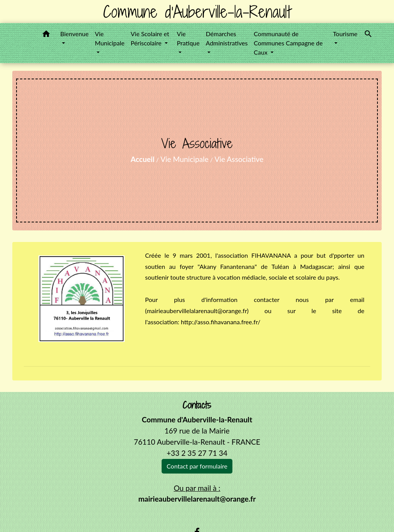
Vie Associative (239, 159)
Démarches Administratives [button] (227, 38)
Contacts (197, 405)
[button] (46, 35)
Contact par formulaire (197, 466)
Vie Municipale (184, 159)
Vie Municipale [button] (109, 38)
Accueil (142, 159)
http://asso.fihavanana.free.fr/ (221, 322)
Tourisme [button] (345, 34)
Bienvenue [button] (74, 34)
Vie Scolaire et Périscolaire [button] (150, 38)
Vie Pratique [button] (188, 38)
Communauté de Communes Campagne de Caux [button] (288, 43)
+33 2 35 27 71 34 (197, 453)
